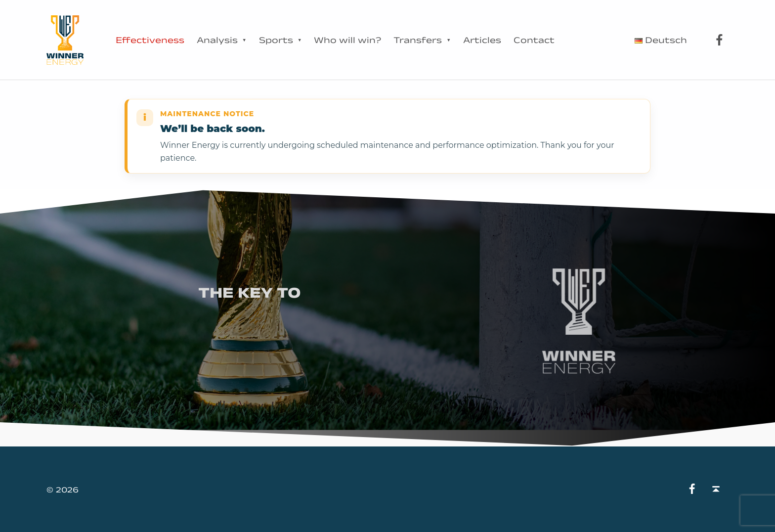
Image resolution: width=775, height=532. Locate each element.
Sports (276, 40)
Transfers (418, 40)
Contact (534, 40)
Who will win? (347, 40)
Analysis (217, 40)
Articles (482, 40)
